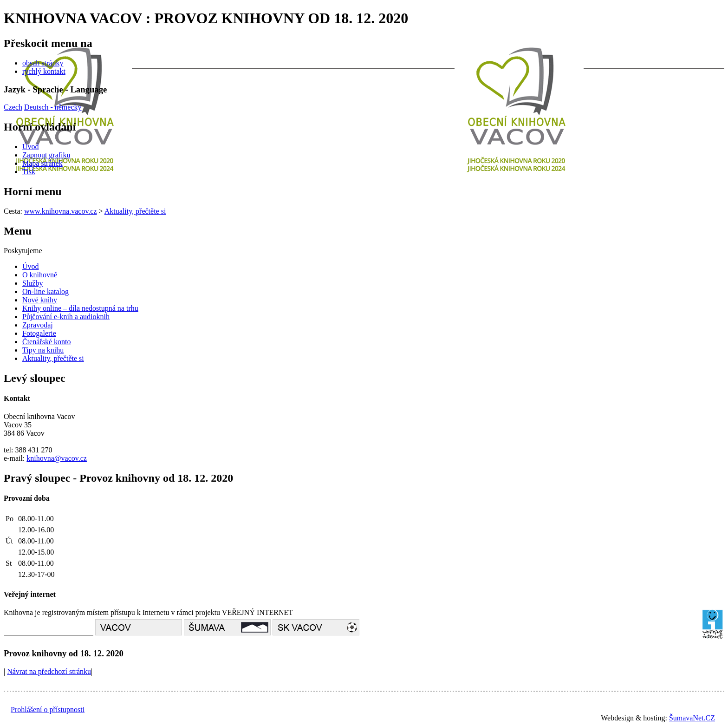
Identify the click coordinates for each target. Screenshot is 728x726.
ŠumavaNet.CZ (692, 718)
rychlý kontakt (44, 71)
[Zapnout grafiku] (46, 155)
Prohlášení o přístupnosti (48, 710)
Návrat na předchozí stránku (49, 671)
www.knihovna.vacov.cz (61, 211)
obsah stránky (43, 63)
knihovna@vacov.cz (57, 458)
